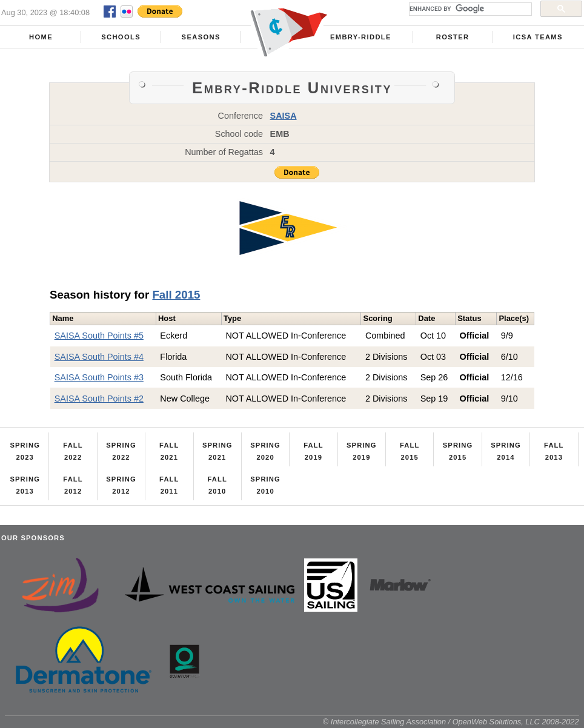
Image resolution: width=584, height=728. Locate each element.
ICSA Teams (538, 37)
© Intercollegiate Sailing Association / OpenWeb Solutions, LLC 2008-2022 (451, 722)
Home (41, 37)
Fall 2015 (176, 295)
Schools (121, 37)
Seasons (201, 37)
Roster (453, 37)
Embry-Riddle (361, 37)
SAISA (284, 116)
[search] (469, 9)
